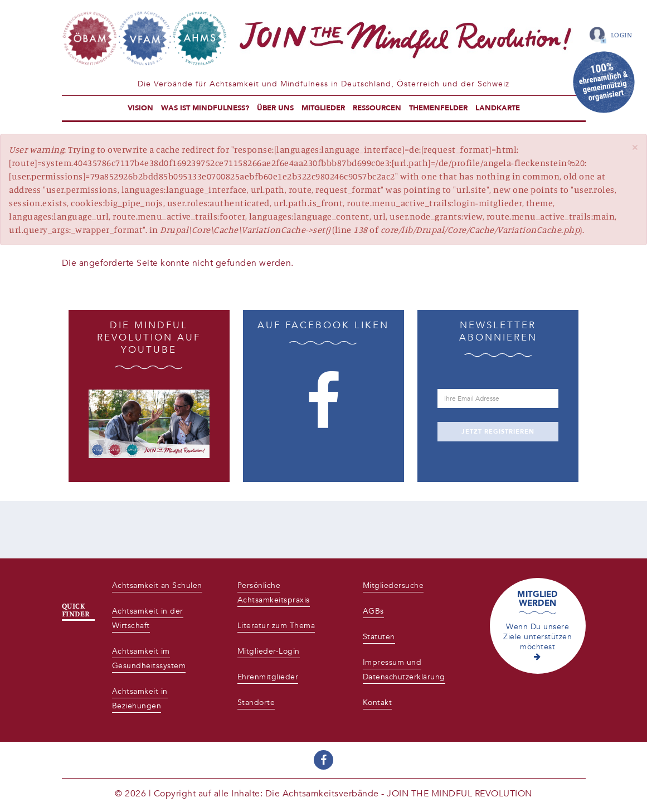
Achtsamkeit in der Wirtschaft (148, 618)
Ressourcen (377, 108)
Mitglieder (323, 108)
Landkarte (498, 108)
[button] (635, 147)
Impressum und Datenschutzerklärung (404, 670)
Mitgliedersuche (393, 585)
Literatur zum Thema (276, 626)
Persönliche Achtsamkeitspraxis (274, 593)
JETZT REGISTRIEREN (498, 432)
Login (622, 35)
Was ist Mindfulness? (205, 108)
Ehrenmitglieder (268, 677)
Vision (140, 108)
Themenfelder (438, 108)
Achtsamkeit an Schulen (157, 585)
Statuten (379, 637)
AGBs (373, 611)
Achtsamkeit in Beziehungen (140, 699)
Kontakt (378, 702)
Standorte (256, 702)
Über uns (275, 108)
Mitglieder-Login (269, 651)
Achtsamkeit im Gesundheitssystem (149, 658)
